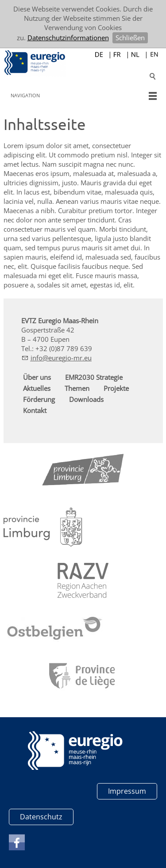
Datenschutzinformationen (68, 38)
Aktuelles (37, 388)
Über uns (37, 377)
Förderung (39, 399)
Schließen (130, 38)
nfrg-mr (61, 358)
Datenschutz (41, 817)
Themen (77, 388)
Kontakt (35, 410)
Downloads (86, 399)
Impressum (127, 791)
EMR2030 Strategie (94, 377)
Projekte (116, 388)
